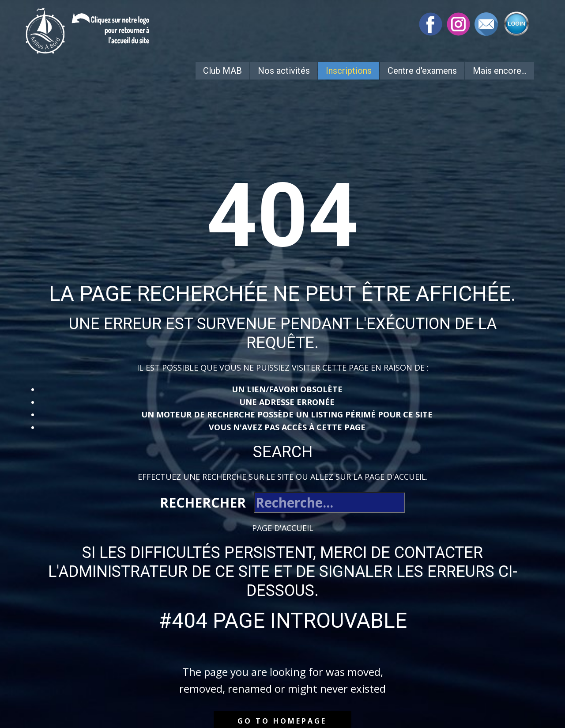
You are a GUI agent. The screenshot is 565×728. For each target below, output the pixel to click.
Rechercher (203, 502)
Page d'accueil (283, 528)
